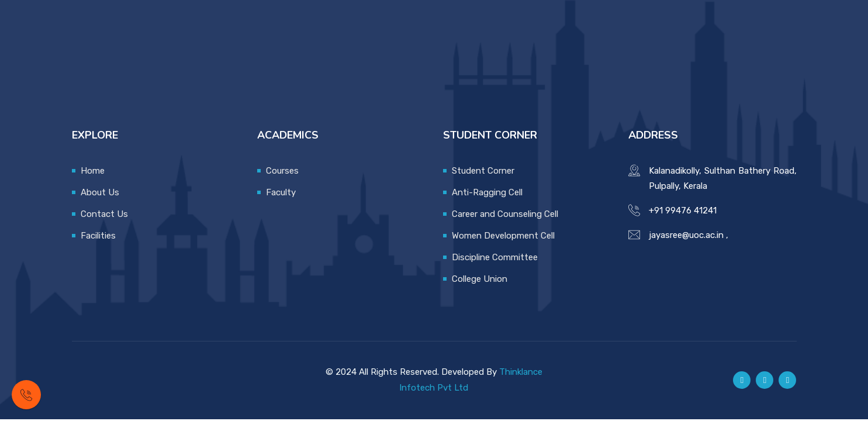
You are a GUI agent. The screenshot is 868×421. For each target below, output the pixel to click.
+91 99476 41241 (683, 210)
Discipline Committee (495, 257)
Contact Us (104, 214)
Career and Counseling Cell (505, 214)
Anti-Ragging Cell (487, 192)
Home (93, 171)
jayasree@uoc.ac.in (686, 235)
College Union (480, 279)
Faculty (281, 192)
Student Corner (483, 171)
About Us (100, 192)
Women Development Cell (503, 236)
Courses (282, 171)
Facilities (98, 236)
